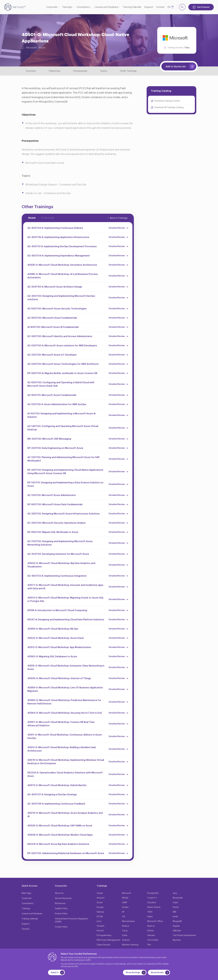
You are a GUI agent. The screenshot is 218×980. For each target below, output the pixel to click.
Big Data (177, 940)
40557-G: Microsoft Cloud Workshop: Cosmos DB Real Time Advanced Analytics (61, 724)
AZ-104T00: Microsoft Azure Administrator (52, 495)
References (60, 903)
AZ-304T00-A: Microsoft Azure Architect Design (55, 287)
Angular (176, 926)
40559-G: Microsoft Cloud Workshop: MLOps (53, 629)
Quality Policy (61, 909)
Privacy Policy (61, 914)
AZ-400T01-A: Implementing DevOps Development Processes (62, 246)
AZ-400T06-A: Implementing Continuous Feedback (56, 804)
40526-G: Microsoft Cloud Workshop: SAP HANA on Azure (60, 826)
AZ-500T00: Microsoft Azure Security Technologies (57, 309)
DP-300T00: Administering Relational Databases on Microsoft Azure (66, 853)
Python (151, 931)
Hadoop (100, 912)
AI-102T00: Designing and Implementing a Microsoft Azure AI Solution (61, 415)
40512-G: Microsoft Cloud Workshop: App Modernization (59, 647)
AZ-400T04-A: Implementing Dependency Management (59, 256)
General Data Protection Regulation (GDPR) (72, 920)
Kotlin (175, 917)
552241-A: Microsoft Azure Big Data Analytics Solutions (58, 844)
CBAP (125, 903)
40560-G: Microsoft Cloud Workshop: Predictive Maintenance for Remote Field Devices (64, 702)
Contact (160, 7)
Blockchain (178, 898)
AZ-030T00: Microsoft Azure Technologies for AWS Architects (63, 364)
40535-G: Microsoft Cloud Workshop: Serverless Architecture (62, 265)
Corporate (52, 7)
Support (149, 7)
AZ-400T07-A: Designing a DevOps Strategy (52, 795)
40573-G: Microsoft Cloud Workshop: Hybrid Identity (57, 785)
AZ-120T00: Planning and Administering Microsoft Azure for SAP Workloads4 (64, 459)
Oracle (100, 893)
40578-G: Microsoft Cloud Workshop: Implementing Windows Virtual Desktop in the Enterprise (66, 762)
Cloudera (152, 903)
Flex (149, 945)
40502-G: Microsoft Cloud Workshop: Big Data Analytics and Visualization (61, 565)
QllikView (177, 931)
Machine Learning (130, 945)
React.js (151, 926)
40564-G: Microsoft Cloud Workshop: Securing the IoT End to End (65, 713)
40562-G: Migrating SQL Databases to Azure (52, 657)
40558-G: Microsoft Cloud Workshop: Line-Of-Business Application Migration (65, 689)
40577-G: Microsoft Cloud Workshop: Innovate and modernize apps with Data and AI (65, 587)
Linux (99, 921)
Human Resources (63, 898)
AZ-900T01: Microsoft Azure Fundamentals (52, 395)
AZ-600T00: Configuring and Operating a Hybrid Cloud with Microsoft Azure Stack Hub (61, 384)
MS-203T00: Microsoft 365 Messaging (49, 439)
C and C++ (152, 898)
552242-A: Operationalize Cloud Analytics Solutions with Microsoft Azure (65, 774)
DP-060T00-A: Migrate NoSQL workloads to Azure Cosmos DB (62, 373)
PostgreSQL (153, 893)
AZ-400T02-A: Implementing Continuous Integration (57, 576)
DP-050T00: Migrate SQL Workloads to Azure (53, 532)
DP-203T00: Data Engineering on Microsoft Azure (55, 448)
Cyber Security (104, 945)
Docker (125, 907)
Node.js (126, 926)
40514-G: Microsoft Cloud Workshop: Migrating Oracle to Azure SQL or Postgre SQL (66, 599)
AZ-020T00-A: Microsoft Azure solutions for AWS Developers (62, 346)
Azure (42, 48)
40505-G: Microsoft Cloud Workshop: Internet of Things (59, 678)
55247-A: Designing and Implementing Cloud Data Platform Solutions (66, 620)
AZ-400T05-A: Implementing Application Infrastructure (58, 237)
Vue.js (125, 931)
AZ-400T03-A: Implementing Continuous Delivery (55, 228)
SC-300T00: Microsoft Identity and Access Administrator (60, 336)
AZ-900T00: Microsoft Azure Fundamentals (52, 318)
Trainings (67, 7)
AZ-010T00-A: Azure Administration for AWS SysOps (57, 404)
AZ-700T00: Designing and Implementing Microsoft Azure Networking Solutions (60, 543)
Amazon (101, 898)
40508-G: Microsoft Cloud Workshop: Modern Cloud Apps (60, 835)
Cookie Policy (61, 927)
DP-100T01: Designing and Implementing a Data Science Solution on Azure (65, 484)
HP (123, 912)
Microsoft (31, 48)
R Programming (104, 935)
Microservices (128, 921)
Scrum (100, 903)
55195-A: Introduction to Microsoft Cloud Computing (57, 610)
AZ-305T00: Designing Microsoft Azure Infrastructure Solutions (64, 514)
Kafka (150, 917)
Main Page (26, 893)
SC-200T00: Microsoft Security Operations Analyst (56, 523)
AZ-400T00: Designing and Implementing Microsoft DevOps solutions (61, 298)
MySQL (125, 898)
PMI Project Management (108, 940)
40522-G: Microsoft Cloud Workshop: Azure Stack (56, 638)
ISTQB (100, 917)
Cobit (175, 903)
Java (175, 893)
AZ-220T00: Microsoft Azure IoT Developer (52, 355)
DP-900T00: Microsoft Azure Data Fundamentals (55, 504)
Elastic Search (154, 907)
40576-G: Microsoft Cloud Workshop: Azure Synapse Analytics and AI (65, 815)
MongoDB (177, 921)
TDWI (150, 912)
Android (126, 940)
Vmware (100, 926)
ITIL (124, 917)
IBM (174, 912)
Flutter (176, 907)
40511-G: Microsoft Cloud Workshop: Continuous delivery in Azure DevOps (65, 736)
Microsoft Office (155, 921)
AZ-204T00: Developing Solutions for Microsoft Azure (58, 554)
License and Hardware (106, 7)
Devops (100, 907)
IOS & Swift (153, 940)
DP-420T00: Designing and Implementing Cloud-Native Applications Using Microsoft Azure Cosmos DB (65, 472)
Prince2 (100, 931)
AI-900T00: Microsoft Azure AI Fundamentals (53, 327)
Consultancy (83, 7)
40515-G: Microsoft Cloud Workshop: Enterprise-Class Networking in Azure (66, 667)
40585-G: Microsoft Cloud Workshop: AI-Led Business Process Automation (63, 276)
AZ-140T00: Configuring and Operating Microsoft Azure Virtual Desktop (63, 428)
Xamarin (151, 935)
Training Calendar (132, 7)
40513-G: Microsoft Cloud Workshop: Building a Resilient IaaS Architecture (62, 749)
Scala (125, 935)
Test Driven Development (184, 935)
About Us (59, 893)
